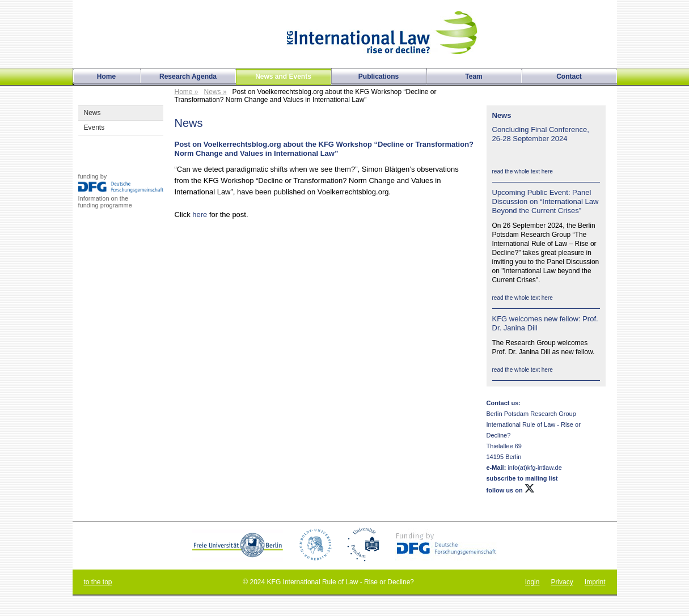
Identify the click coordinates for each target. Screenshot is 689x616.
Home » (187, 92)
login (532, 582)
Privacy (562, 582)
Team (474, 77)
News (92, 113)
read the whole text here (523, 171)
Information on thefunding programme (105, 202)
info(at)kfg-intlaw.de (534, 468)
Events (94, 128)
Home (106, 77)
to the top (98, 582)
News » (215, 92)
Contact (569, 77)
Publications (379, 77)
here (200, 214)
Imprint (595, 582)
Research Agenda (188, 77)
